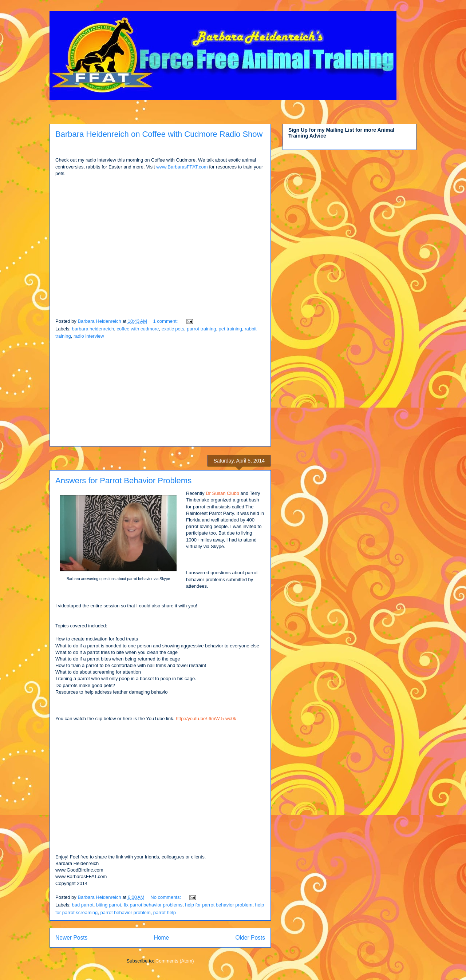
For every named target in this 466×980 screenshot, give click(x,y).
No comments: (166, 897)
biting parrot (109, 905)
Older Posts (250, 938)
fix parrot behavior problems (153, 905)
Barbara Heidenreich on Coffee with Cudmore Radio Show (159, 134)
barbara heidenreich (93, 329)
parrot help (165, 912)
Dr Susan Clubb (222, 493)
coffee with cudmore (138, 329)
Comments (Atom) (175, 961)
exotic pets (173, 329)
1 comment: (166, 321)
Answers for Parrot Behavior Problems (123, 481)
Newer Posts (71, 938)
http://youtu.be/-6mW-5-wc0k (207, 719)
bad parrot (83, 905)
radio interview (89, 336)
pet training (230, 329)
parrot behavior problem (126, 912)
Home (162, 938)
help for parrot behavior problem (219, 905)
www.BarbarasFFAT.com (182, 167)
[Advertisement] (160, 395)
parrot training (201, 329)
